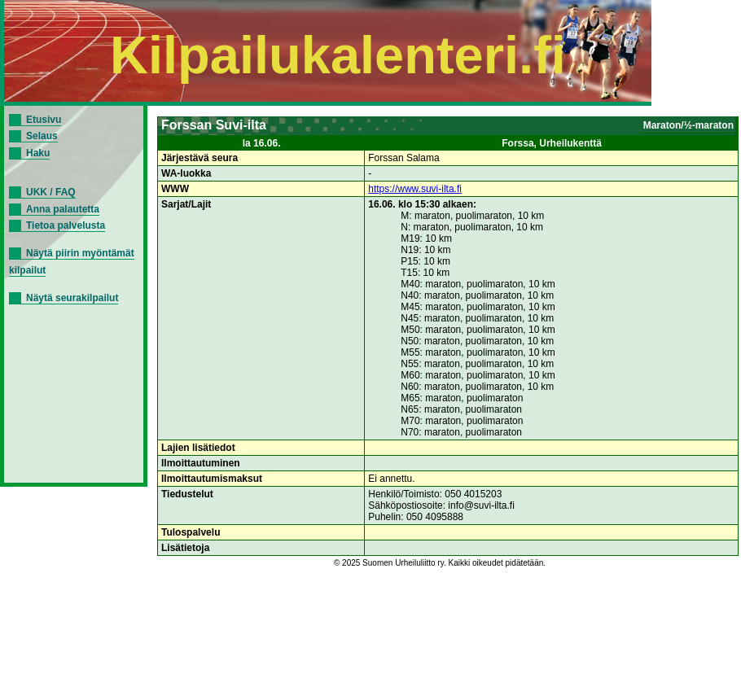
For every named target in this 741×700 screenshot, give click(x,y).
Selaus (42, 136)
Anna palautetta (63, 209)
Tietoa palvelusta (66, 225)
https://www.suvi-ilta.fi (415, 189)
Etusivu (44, 120)
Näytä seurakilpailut (72, 298)
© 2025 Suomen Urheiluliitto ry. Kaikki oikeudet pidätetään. (440, 563)
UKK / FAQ (51, 192)
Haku (38, 153)
